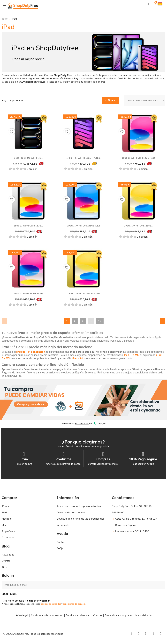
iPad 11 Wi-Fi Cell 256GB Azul (83, 226)
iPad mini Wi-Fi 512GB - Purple (83, 158)
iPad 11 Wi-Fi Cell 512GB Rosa (139, 158)
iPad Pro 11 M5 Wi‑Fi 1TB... (28, 158)
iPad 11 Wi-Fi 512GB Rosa (28, 294)
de (37, 601)
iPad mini (77, 358)
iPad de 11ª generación (31, 352)
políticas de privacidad (51, 604)
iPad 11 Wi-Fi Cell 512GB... (28, 226)
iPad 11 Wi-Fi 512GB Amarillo (83, 294)
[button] (148, 4)
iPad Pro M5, (132, 355)
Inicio (5, 19)
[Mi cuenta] (152, 4)
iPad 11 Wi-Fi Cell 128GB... (139, 226)
